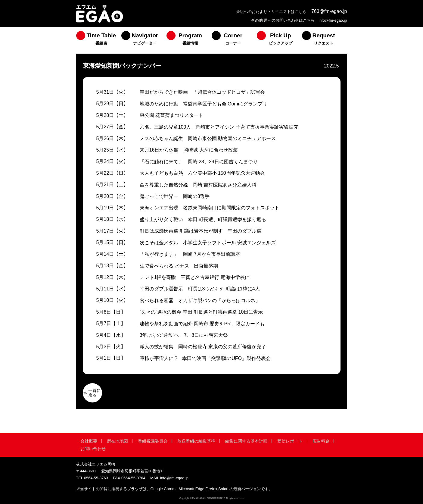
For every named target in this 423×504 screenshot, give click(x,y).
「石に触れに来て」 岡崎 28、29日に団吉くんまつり (199, 162)
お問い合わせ (93, 449)
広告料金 (321, 441)
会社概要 (89, 441)
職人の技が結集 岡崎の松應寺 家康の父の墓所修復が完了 (203, 347)
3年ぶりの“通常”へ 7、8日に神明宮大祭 (184, 335)
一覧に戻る (95, 393)
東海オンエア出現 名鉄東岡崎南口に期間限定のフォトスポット (210, 208)
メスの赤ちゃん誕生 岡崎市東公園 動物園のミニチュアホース (208, 138)
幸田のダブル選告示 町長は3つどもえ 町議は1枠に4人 (200, 289)
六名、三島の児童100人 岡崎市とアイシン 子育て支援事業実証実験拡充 (219, 127)
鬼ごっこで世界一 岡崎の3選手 (175, 196)
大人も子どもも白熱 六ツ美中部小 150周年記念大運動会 (202, 173)
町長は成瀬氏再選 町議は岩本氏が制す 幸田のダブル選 (201, 231)
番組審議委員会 (153, 441)
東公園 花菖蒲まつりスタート (172, 115)
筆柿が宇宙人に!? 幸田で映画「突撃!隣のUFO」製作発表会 (205, 358)
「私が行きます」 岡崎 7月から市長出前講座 (190, 254)
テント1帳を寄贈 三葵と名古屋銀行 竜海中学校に (195, 277)
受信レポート (290, 441)
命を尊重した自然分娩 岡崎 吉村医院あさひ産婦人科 (198, 185)
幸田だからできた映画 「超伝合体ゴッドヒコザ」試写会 (202, 92)
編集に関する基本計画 (246, 441)
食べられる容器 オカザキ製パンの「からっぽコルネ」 (200, 301)
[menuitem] (99, 40)
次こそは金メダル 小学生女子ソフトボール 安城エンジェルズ (208, 243)
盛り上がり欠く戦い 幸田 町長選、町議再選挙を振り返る (203, 219)
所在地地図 (117, 441)
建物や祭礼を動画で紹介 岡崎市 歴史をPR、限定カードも (202, 324)
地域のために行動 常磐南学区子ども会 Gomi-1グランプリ (204, 104)
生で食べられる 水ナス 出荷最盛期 (179, 266)
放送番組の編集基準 (196, 441)
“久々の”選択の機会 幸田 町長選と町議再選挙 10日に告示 (201, 312)
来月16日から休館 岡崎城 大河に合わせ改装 (189, 150)
